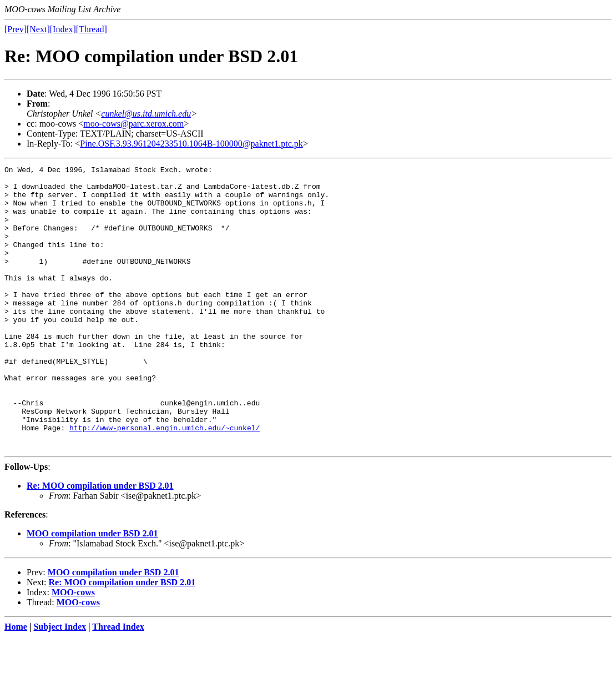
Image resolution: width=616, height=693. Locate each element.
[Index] (63, 29)
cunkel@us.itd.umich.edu (146, 114)
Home (16, 683)
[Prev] (16, 29)
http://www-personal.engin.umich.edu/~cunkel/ (165, 481)
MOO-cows (73, 649)
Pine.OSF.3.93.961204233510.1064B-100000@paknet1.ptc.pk (191, 144)
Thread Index (118, 683)
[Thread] (92, 29)
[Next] (38, 29)
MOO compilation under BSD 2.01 (92, 590)
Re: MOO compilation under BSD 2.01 (100, 542)
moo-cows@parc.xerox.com (133, 124)
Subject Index (60, 683)
